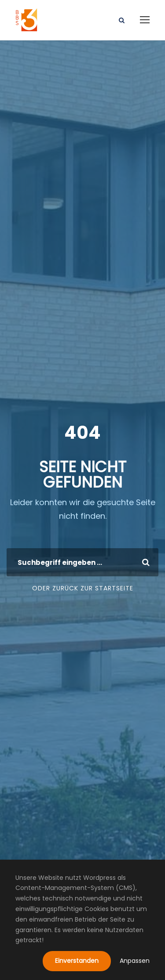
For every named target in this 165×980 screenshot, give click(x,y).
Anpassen (135, 961)
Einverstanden (77, 961)
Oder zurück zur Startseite (83, 588)
